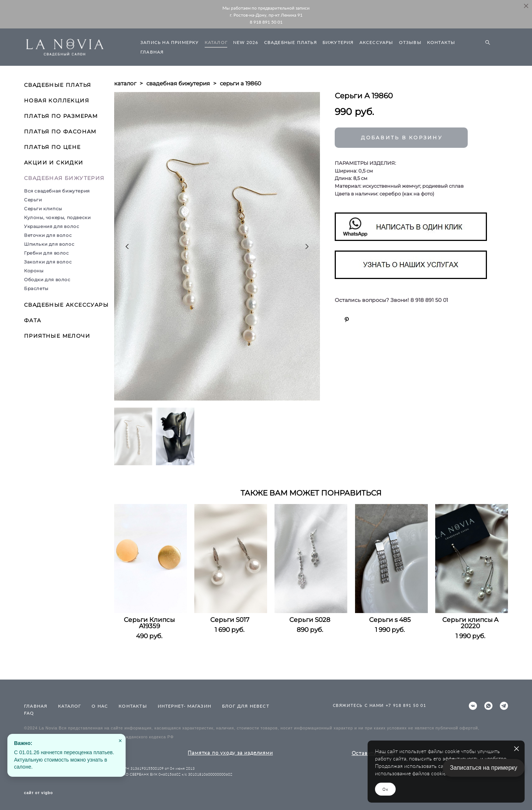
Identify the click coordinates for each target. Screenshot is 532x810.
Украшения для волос (52, 226)
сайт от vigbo (38, 793)
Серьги (33, 200)
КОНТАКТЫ (441, 42)
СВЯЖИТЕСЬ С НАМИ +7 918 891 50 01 (380, 705)
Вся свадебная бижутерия (57, 191)
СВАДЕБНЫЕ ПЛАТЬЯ (291, 42)
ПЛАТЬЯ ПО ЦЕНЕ (52, 147)
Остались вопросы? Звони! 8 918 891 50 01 (391, 300)
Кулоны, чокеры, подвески (57, 217)
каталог (125, 83)
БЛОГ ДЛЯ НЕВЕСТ (246, 706)
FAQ (29, 713)
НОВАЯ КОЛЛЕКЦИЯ (57, 101)
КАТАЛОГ (216, 42)
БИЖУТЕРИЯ (338, 42)
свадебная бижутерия (178, 83)
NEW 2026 (246, 42)
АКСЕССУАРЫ (376, 42)
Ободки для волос (47, 280)
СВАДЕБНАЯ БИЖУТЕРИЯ (64, 178)
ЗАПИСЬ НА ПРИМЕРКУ (170, 42)
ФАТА (33, 320)
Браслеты (36, 288)
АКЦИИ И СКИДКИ (54, 163)
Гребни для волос (47, 253)
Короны (34, 271)
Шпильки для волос (49, 244)
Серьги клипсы (43, 209)
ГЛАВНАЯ (152, 52)
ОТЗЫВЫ (410, 42)
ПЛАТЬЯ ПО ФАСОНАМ (60, 132)
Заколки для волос (48, 262)
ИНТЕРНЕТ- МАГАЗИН (185, 706)
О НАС (100, 706)
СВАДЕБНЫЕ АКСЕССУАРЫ (66, 305)
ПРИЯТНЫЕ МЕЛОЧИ (57, 336)
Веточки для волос (48, 235)
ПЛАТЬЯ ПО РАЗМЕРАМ (61, 116)
